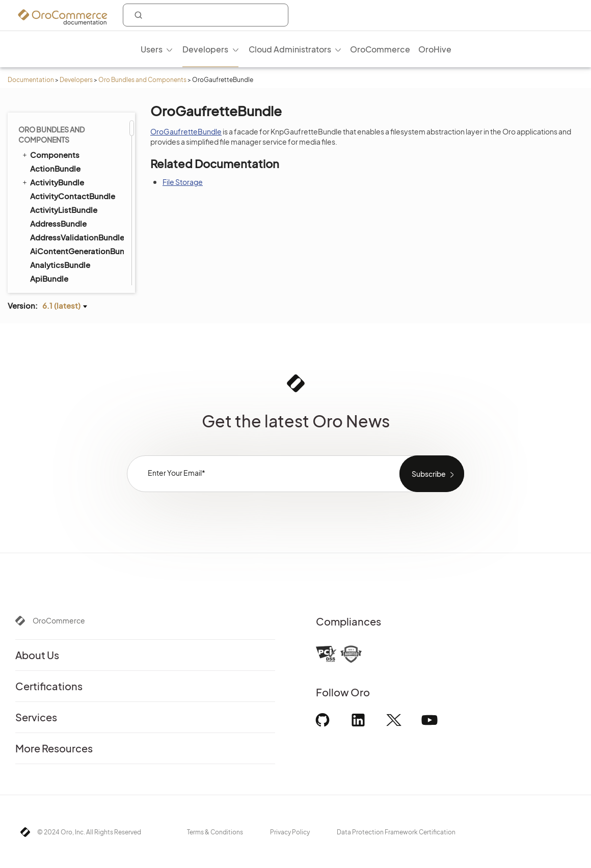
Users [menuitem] (152, 49)
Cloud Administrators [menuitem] (290, 49)
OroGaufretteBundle (186, 131)
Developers (76, 80)
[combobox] (206, 15)
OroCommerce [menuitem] (380, 49)
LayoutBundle (51, 277)
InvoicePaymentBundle (68, 263)
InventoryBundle (60, 236)
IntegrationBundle (64, 222)
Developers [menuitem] (205, 49)
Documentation (31, 80)
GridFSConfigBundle (69, 153)
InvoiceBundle (52, 249)
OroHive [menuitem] (435, 49)
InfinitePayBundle (62, 194)
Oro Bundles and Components (142, 80)
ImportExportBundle (63, 180)
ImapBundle (48, 167)
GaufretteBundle (61, 126)
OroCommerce (59, 620)
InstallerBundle (53, 208)
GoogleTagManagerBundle (76, 139)
